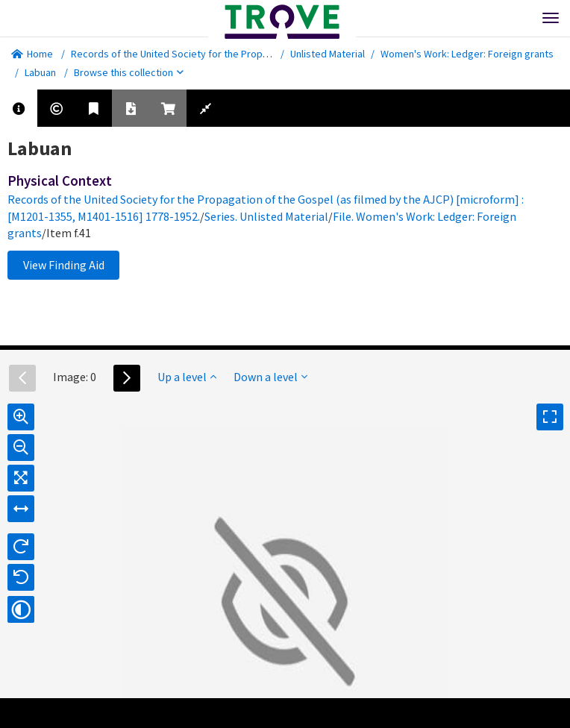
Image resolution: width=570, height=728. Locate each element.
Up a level (187, 377)
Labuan (40, 72)
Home (32, 54)
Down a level (270, 377)
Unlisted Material (328, 54)
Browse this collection (129, 72)
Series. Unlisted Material (266, 216)
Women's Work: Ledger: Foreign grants (467, 54)
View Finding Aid (64, 265)
